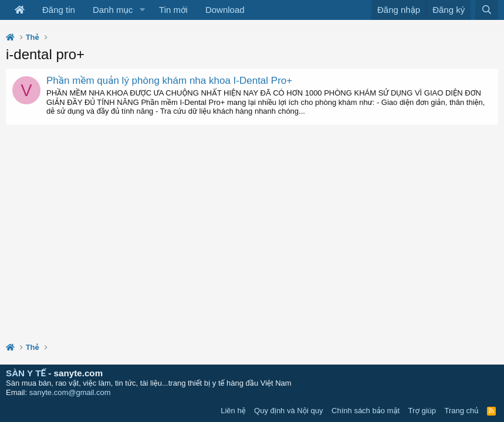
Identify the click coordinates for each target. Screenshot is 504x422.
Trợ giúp (422, 411)
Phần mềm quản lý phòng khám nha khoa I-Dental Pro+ (169, 81)
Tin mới (173, 10)
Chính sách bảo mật (366, 411)
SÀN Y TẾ (26, 373)
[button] (142, 10)
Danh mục (113, 10)
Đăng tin (59, 10)
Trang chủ (462, 411)
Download (225, 10)
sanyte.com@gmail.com (70, 392)
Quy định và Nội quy (289, 411)
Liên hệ (233, 411)
